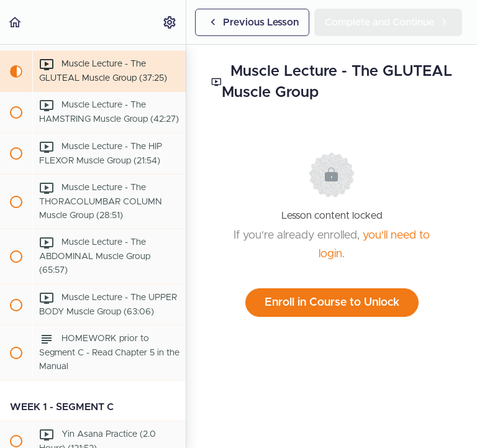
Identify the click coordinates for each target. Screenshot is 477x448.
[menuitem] (170, 22)
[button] (16, 22)
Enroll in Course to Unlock (332, 303)
